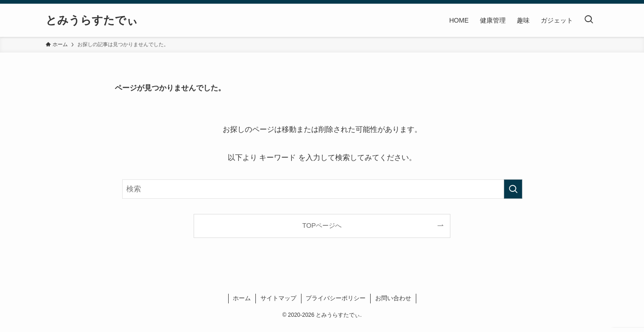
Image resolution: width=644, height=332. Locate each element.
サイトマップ (278, 298)
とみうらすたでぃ (92, 20)
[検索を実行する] (513, 189)
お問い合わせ (393, 298)
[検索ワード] (322, 189)
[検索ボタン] (589, 20)
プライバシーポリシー (336, 298)
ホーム (242, 298)
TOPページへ (322, 225)
